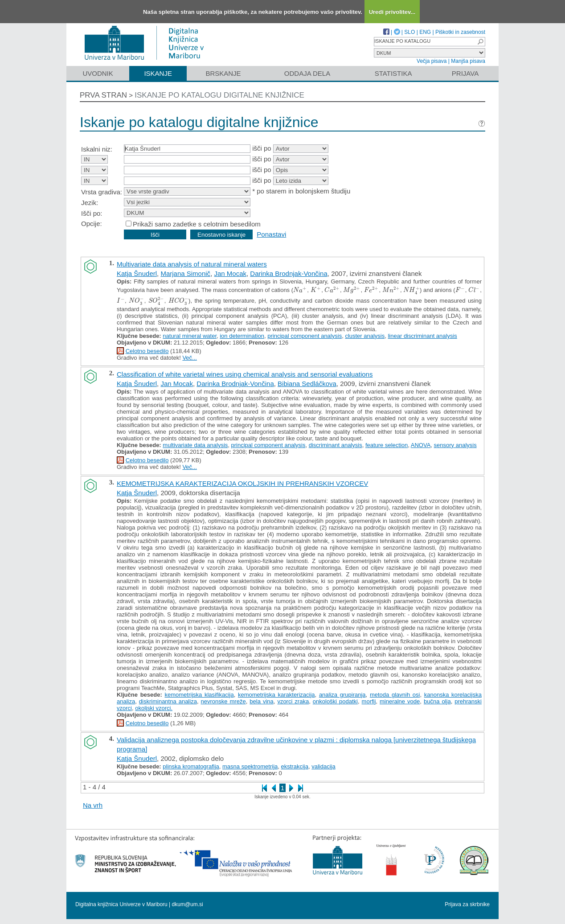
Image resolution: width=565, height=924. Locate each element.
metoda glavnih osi (395, 695)
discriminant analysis (336, 445)
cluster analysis (365, 336)
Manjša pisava (468, 61)
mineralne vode (400, 701)
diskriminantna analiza (168, 701)
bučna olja (437, 701)
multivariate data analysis (195, 445)
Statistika (393, 73)
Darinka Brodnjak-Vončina (289, 273)
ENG (425, 32)
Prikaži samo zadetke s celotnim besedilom (197, 224)
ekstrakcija (295, 766)
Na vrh (93, 805)
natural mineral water (190, 336)
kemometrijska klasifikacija (199, 695)
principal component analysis (305, 336)
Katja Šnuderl (137, 273)
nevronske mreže (223, 701)
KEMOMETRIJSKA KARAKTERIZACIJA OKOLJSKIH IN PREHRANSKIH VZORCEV (242, 483)
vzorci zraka (293, 701)
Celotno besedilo (147, 351)
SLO (409, 32)
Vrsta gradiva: (102, 192)
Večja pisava (432, 61)
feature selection (387, 445)
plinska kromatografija (191, 766)
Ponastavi (271, 234)
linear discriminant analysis (422, 336)
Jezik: (90, 203)
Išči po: (92, 213)
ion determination (242, 336)
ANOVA (421, 445)
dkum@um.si (188, 904)
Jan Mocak (230, 273)
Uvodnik (98, 73)
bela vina (261, 701)
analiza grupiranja (342, 695)
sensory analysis (455, 445)
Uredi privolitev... (392, 12)
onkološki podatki (335, 701)
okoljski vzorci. (154, 708)
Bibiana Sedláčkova (307, 384)
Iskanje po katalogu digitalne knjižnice (219, 95)
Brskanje (223, 73)
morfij (369, 701)
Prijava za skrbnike (467, 904)
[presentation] (300, 290)
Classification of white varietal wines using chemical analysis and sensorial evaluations (245, 374)
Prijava (465, 73)
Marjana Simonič (185, 273)
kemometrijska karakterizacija (276, 695)
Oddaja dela (307, 73)
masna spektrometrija (250, 766)
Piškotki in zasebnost (460, 32)
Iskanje (158, 73)
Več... (190, 358)
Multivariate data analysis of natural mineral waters (192, 264)
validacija (323, 766)
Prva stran (103, 95)
